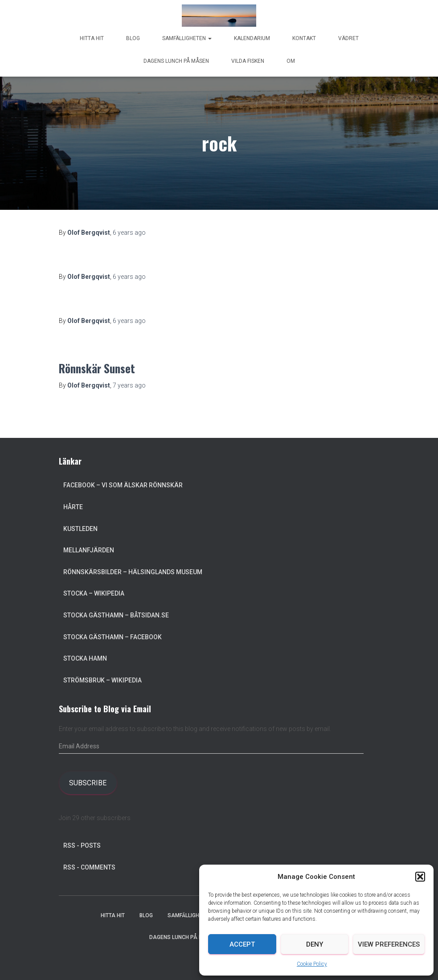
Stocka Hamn (85, 658)
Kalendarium (252, 38)
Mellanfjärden (89, 550)
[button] (420, 877)
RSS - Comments (89, 867)
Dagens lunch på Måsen (176, 61)
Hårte (73, 507)
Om (291, 61)
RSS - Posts (82, 845)
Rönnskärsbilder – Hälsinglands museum (133, 572)
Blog (133, 38)
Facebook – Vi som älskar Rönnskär (123, 485)
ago (129, 233)
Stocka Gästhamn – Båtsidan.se (116, 615)
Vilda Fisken (248, 61)
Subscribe (88, 783)
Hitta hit (92, 38)
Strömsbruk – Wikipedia (102, 680)
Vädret (348, 38)
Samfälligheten (187, 38)
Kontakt (304, 38)
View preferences (389, 944)
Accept (242, 944)
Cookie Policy (312, 964)
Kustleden (80, 529)
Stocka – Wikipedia (94, 593)
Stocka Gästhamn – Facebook (113, 637)
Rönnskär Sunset (97, 368)
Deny (315, 944)
